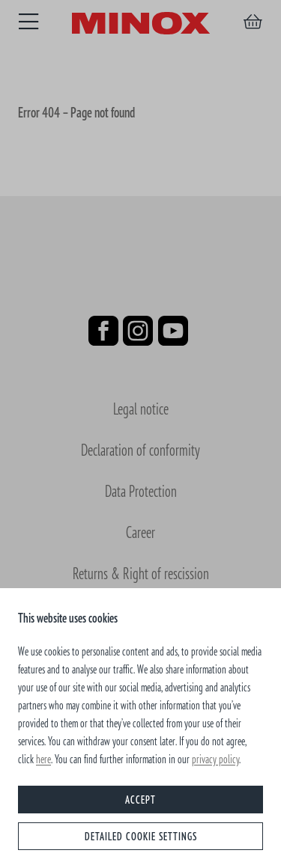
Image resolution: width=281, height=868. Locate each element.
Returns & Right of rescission (141, 573)
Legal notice (141, 408)
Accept (140, 800)
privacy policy (215, 759)
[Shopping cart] (253, 22)
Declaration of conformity (140, 449)
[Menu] (28, 22)
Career (140, 532)
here (43, 759)
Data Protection (141, 490)
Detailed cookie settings (141, 836)
